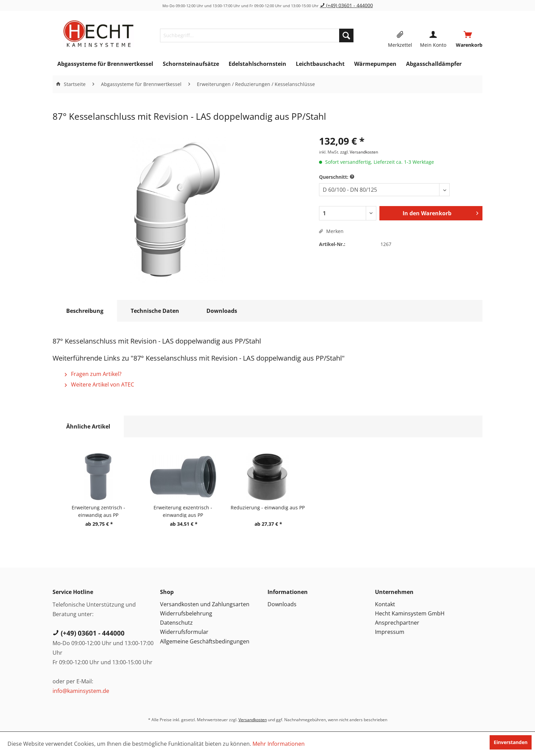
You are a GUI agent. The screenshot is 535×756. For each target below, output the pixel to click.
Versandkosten (253, 720)
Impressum (390, 632)
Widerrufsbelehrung (186, 613)
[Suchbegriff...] (257, 35)
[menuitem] (257, 35)
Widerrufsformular (184, 632)
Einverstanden (511, 742)
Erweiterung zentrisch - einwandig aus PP (98, 511)
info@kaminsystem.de (81, 691)
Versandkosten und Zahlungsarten (205, 604)
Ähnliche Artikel (88, 426)
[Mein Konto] (433, 35)
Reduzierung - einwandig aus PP (268, 507)
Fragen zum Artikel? (93, 374)
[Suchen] (346, 35)
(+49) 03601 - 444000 (346, 5)
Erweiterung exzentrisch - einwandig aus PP (183, 511)
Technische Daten (155, 311)
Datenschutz (176, 623)
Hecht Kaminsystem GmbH (410, 613)
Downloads (222, 311)
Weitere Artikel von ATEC (99, 384)
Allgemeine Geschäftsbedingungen (205, 641)
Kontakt (385, 604)
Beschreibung (85, 311)
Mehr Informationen (279, 744)
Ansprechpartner (397, 623)
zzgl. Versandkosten (359, 152)
